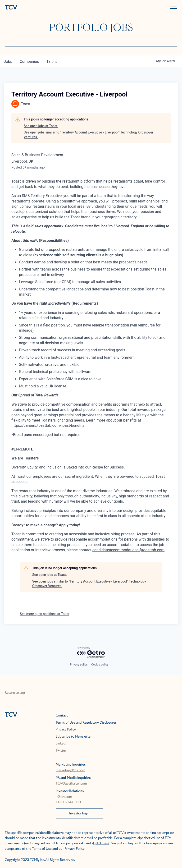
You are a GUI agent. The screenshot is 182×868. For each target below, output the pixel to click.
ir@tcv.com (64, 797)
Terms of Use (42, 849)
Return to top (15, 693)
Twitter (61, 751)
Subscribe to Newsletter (74, 737)
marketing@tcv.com (71, 770)
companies (29, 62)
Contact (62, 716)
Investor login (79, 813)
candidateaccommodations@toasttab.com (129, 550)
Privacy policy (79, 665)
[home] (47, 8)
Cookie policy (100, 665)
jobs (8, 62)
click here (102, 843)
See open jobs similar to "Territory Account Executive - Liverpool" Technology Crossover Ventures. (89, 135)
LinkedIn (62, 744)
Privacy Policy (66, 730)
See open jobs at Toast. (41, 126)
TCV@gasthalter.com (71, 784)
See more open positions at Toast (45, 614)
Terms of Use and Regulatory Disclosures (86, 723)
